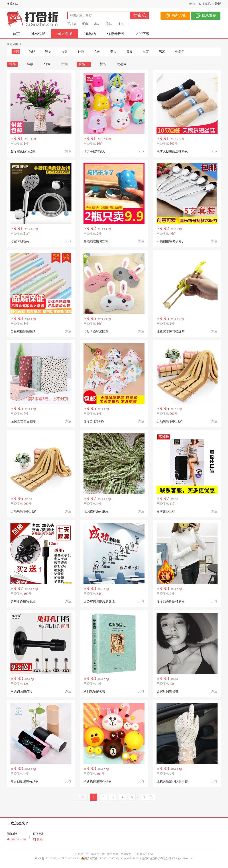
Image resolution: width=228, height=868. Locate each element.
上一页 (80, 797)
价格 (84, 64)
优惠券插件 (116, 34)
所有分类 (12, 44)
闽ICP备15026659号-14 (48, 858)
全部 (16, 52)
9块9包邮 (38, 34)
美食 (130, 52)
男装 (162, 52)
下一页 (148, 797)
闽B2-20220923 (71, 858)
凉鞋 (109, 24)
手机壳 (72, 24)
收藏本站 (12, 4)
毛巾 (85, 24)
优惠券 (122, 64)
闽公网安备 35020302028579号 (100, 858)
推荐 (30, 64)
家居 (48, 52)
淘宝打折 (99, 854)
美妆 (113, 52)
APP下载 (143, 34)
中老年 (180, 52)
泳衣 (121, 24)
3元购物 (90, 34)
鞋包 (81, 52)
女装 (146, 52)
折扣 (65, 64)
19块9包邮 (64, 34)
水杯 (97, 24)
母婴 (65, 52)
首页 (16, 34)
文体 (97, 52)
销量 (47, 64)
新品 (103, 64)
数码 (32, 52)
